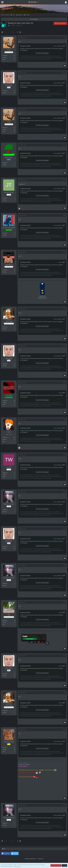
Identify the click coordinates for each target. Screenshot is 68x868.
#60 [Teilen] (64, 805)
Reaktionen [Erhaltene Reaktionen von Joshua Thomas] (5, 198)
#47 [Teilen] (64, 252)
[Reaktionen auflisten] (20, 208)
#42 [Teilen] (64, 73)
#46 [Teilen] (64, 215)
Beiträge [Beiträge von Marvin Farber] (4, 165)
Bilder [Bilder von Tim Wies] (4, 477)
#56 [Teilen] (64, 602)
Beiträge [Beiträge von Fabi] (4, 622)
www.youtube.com (58, 46)
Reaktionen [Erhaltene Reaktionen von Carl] (5, 437)
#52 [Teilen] (64, 455)
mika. (11, 26)
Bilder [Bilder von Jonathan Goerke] (4, 751)
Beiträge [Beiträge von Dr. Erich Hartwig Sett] (4, 235)
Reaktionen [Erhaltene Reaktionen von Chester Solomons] (5, 509)
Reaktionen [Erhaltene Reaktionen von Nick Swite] (5, 400)
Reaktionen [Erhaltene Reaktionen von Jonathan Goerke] (5, 747)
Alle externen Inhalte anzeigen (42, 53)
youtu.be (61, 262)
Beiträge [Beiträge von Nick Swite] (4, 402)
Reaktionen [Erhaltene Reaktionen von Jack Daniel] (5, 327)
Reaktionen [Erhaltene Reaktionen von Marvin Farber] (5, 163)
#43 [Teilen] (64, 110)
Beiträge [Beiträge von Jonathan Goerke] (4, 749)
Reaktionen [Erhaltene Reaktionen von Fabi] (5, 620)
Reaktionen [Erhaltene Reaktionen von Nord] (5, 55)
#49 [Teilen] (64, 346)
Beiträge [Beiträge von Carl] (4, 439)
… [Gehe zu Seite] (15, 32)
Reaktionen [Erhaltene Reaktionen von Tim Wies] (5, 472)
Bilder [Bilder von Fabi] (4, 624)
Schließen (64, 865)
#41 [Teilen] (64, 38)
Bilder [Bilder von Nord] (4, 59)
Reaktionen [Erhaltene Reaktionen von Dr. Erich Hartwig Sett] (5, 233)
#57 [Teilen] (64, 655)
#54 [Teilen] (64, 528)
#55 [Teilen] (64, 565)
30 (18, 32)
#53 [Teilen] (64, 492)
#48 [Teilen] (64, 309)
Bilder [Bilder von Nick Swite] (4, 404)
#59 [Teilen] (64, 729)
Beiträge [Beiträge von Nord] (4, 57)
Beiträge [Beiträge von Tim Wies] (4, 475)
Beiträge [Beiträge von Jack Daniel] (4, 329)
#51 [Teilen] (64, 419)
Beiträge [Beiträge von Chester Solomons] (4, 511)
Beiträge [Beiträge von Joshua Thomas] (4, 200)
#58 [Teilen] (64, 692)
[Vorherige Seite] (2, 32)
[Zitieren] (65, 66)
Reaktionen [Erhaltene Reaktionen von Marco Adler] (5, 91)
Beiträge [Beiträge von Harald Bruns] (4, 272)
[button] (2, 2)
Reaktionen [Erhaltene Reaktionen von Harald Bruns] (5, 270)
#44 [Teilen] (64, 145)
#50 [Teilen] (64, 383)
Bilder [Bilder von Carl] (4, 441)
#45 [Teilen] (64, 180)
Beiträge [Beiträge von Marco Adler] (4, 93)
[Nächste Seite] (20, 32)
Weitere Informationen (56, 865)
